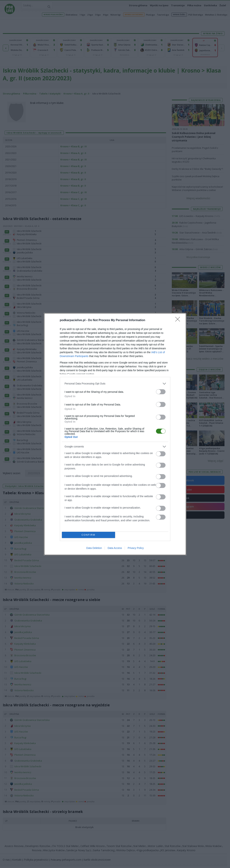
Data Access (115, 548)
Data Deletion (94, 548)
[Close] (179, 320)
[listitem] (115, 383)
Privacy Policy (136, 548)
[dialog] (115, 434)
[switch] (161, 391)
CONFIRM (89, 535)
